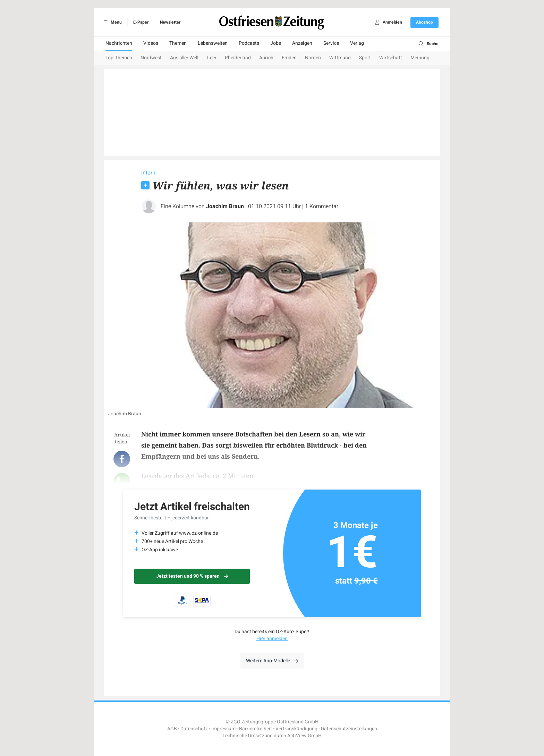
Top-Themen (119, 58)
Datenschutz (194, 729)
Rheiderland (238, 58)
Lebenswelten (213, 43)
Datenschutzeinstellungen (349, 729)
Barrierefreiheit (256, 729)
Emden (289, 58)
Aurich (266, 58)
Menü (112, 22)
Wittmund (340, 58)
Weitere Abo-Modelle (272, 661)
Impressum (223, 729)
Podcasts (249, 43)
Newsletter (170, 22)
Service (331, 43)
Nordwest (151, 58)
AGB (172, 729)
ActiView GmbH (304, 736)
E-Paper (141, 22)
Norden (313, 58)
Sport (365, 58)
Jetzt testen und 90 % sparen (192, 576)
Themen (178, 43)
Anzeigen (302, 43)
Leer (212, 58)
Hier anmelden (272, 639)
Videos (151, 43)
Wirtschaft (391, 58)
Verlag (357, 43)
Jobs (276, 43)
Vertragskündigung (296, 729)
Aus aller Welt (184, 58)
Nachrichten (119, 43)
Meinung (420, 58)
